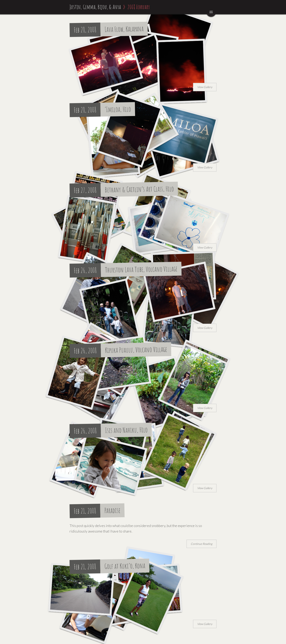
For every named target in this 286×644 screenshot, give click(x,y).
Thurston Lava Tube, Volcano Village (141, 269)
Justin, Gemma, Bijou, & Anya (95, 7)
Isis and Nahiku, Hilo (126, 430)
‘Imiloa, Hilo (118, 109)
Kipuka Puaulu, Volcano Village (136, 349)
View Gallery (205, 87)
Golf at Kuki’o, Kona (125, 566)
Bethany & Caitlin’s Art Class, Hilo (139, 189)
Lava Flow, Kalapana (124, 29)
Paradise (113, 510)
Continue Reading (201, 544)
